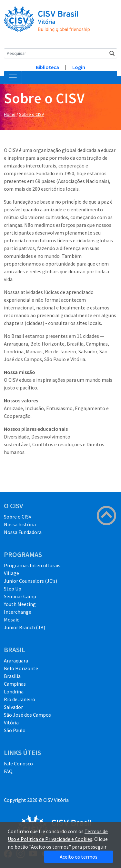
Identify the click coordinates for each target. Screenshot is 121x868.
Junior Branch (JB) (25, 627)
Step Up (13, 589)
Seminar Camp (20, 596)
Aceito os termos (79, 857)
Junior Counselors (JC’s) (30, 581)
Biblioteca (47, 67)
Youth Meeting (20, 604)
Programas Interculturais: (33, 565)
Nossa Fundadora (23, 532)
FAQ (8, 771)
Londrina (14, 691)
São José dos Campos (27, 715)
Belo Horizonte (21, 668)
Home (10, 114)
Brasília (12, 676)
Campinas (15, 684)
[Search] (60, 53)
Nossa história (20, 524)
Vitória (11, 722)
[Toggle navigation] (13, 77)
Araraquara (16, 661)
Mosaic (11, 620)
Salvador (13, 707)
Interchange (18, 612)
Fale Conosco (18, 763)
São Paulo (15, 730)
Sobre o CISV (31, 114)
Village (11, 573)
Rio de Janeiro (20, 699)
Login (79, 67)
